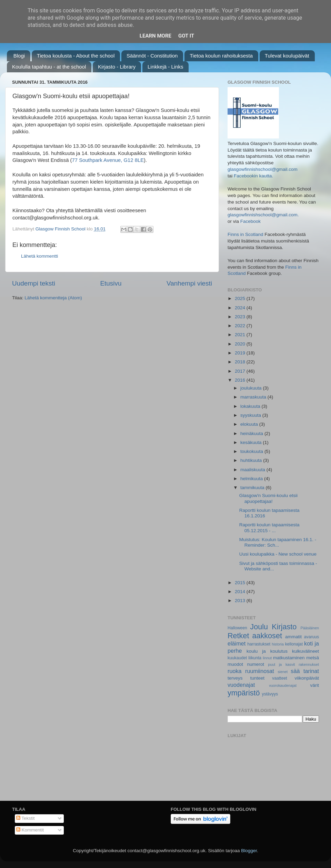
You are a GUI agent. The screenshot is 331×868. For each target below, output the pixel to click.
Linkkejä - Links (165, 67)
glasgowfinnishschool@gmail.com (263, 169)
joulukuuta (252, 388)
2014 (241, 592)
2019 (241, 353)
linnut (267, 658)
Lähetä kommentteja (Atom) (53, 298)
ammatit (293, 637)
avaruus (312, 637)
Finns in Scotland (245, 234)
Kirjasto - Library (117, 67)
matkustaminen (289, 658)
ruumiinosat (260, 671)
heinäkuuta (252, 433)
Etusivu (111, 283)
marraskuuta (254, 397)
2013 (241, 601)
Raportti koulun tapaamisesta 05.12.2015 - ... (269, 528)
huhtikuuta (252, 460)
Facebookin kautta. (253, 176)
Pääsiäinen (310, 628)
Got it (186, 36)
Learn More (156, 36)
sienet (283, 672)
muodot (235, 664)
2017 (241, 371)
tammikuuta (253, 488)
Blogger (249, 851)
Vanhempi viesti (189, 283)
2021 (241, 335)
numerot (255, 664)
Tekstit (26, 818)
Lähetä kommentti (39, 256)
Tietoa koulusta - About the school (76, 56)
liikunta (255, 658)
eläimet (237, 643)
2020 (241, 344)
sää (295, 671)
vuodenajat (241, 685)
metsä (313, 658)
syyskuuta (251, 415)
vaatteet (279, 678)
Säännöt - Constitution (152, 56)
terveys (235, 678)
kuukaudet (237, 658)
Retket (238, 636)
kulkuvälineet (305, 651)
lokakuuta (251, 406)
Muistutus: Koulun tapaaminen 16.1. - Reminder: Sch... (278, 542)
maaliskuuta (253, 470)
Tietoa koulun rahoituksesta (221, 56)
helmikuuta (252, 479)
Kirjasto (284, 627)
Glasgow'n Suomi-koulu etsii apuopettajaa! (268, 498)
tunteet (257, 678)
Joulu (259, 627)
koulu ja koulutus (267, 651)
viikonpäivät (307, 678)
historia (278, 644)
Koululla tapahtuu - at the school (49, 67)
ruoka (235, 671)
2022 (241, 326)
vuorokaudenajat (283, 685)
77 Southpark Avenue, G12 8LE (108, 160)
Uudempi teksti (34, 283)
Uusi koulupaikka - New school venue (278, 554)
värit (315, 685)
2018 (241, 362)
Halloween (237, 628)
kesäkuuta (252, 442)
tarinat (311, 671)
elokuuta (250, 424)
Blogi (19, 56)
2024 (241, 308)
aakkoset (267, 636)
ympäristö (244, 693)
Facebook (250, 221)
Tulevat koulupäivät (287, 56)
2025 (241, 298)
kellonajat (294, 644)
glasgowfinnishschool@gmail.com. (263, 215)
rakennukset (309, 664)
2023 (241, 317)
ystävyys (270, 694)
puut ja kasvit (281, 664)
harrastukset (259, 644)
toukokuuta (252, 451)
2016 (241, 380)
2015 (241, 583)
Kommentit (30, 830)
